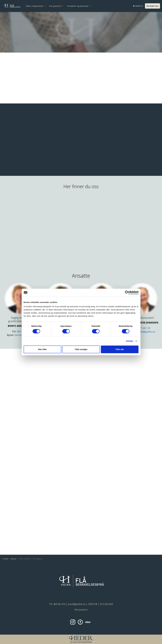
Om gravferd (55, 6)
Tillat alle (120, 349)
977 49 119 (144, 328)
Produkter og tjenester (78, 6)
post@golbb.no (77, 604)
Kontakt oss (152, 6)
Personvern (81, 610)
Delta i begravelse (34, 6)
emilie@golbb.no (146, 332)
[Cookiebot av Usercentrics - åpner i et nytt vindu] (127, 293)
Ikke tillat (42, 349)
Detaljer (130, 341)
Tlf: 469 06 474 (57, 604)
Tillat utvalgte (81, 349)
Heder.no (138, 6)
